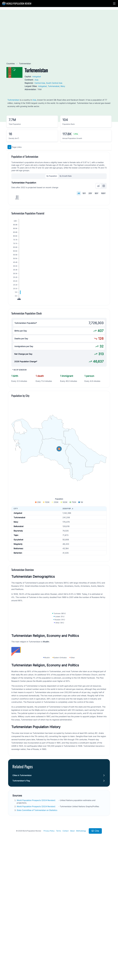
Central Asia (40, 83)
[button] (114, 3)
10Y (84, 193)
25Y (90, 193)
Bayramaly (18, 591)
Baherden (18, 613)
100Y (103, 193)
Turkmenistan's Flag (21, 910)
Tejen (16, 595)
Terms (59, 960)
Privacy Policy (49, 960)
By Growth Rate (66, 176)
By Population (52, 176)
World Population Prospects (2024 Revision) (36, 930)
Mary (63, 86)
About (72, 960)
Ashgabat (37, 77)
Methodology (81, 960)
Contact (66, 960)
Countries (11, 63)
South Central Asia (54, 83)
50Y (97, 193)
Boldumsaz (18, 609)
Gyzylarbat (18, 600)
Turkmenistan (13, 100)
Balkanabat (19, 587)
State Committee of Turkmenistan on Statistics (37, 939)
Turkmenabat (54, 86)
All (79, 193)
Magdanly (18, 604)
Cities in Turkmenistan (22, 905)
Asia (36, 80)
